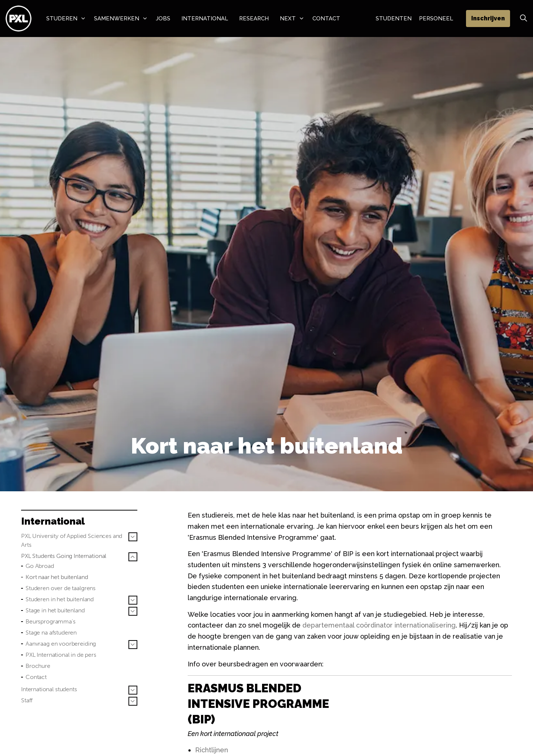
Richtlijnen (212, 750)
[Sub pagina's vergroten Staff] (133, 701)
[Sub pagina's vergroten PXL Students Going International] (133, 557)
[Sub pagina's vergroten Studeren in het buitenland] (133, 600)
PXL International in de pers (61, 655)
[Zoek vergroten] (523, 19)
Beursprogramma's (51, 621)
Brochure (38, 666)
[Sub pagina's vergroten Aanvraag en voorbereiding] (133, 645)
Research (254, 19)
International (205, 19)
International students (49, 689)
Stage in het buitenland (55, 610)
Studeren (62, 19)
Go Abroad (40, 566)
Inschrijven (488, 19)
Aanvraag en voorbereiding (61, 644)
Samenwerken (117, 19)
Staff (27, 700)
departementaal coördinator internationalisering (379, 625)
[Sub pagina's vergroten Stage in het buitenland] (133, 611)
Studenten (394, 19)
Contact (326, 19)
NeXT (288, 19)
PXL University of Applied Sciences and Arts (72, 540)
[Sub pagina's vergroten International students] (133, 690)
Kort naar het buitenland (57, 577)
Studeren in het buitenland (60, 599)
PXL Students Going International (64, 556)
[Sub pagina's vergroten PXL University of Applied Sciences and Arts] (133, 537)
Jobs (163, 19)
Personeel (436, 19)
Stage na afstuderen (51, 633)
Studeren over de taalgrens (61, 588)
